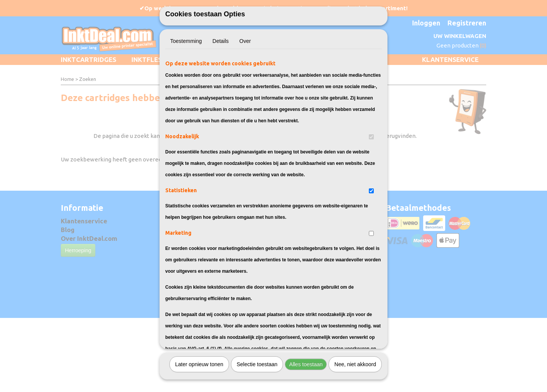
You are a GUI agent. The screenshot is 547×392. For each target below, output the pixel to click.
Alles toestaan (306, 383)
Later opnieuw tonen (199, 383)
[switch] (371, 156)
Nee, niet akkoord (355, 383)
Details (221, 60)
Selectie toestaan (257, 383)
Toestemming (186, 60)
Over (245, 60)
